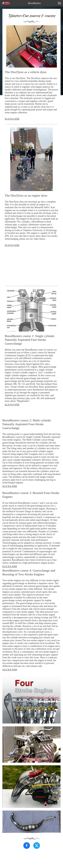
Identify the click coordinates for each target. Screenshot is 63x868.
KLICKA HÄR (12, 119)
